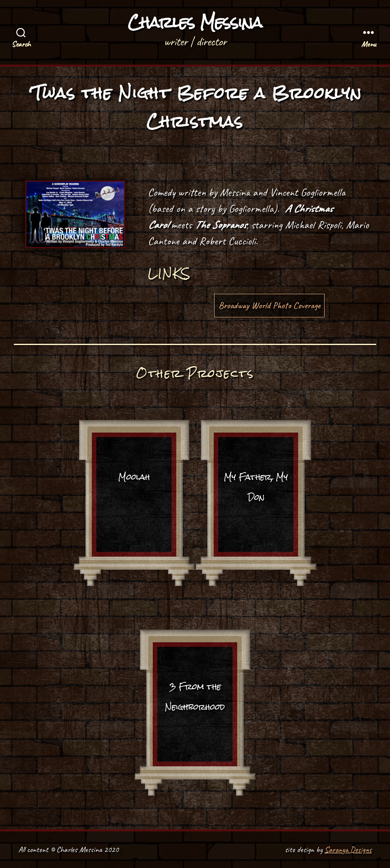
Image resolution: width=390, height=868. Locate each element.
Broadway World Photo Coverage (269, 305)
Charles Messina (195, 23)
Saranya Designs (348, 850)
